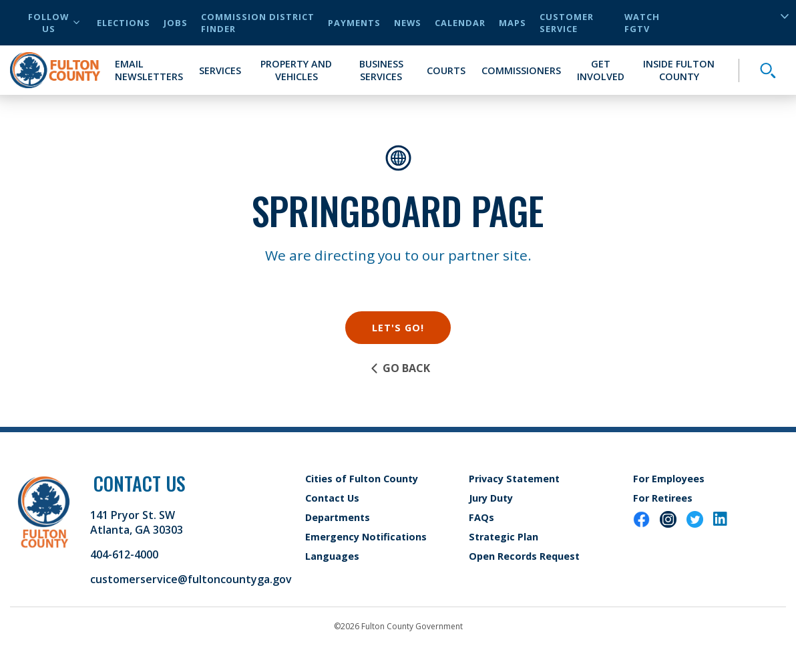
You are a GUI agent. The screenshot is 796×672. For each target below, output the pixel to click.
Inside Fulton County (679, 70)
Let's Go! (398, 328)
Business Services (381, 70)
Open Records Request (524, 556)
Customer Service (567, 23)
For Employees (669, 479)
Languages (332, 556)
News (408, 23)
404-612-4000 (124, 554)
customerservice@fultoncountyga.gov (191, 579)
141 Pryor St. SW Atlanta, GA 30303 (137, 522)
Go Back (400, 368)
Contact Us (332, 498)
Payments (354, 23)
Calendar (460, 23)
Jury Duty (491, 498)
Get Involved (601, 70)
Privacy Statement (514, 479)
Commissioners (521, 70)
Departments (338, 517)
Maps (513, 23)
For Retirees (663, 498)
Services (220, 70)
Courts (446, 70)
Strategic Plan (504, 537)
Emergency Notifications (366, 537)
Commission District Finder (258, 23)
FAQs (481, 517)
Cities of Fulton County (362, 479)
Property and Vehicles (296, 70)
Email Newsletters (149, 70)
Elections (124, 23)
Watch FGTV (642, 23)
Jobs (176, 23)
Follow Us (54, 23)
